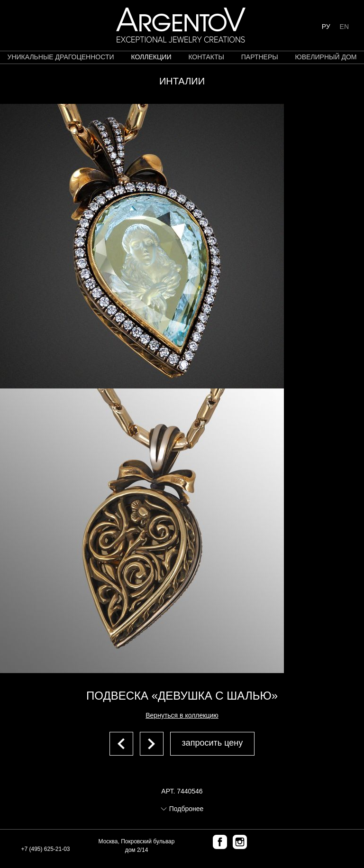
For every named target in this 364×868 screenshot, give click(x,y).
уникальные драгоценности (61, 57)
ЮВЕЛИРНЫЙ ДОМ (326, 57)
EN (344, 27)
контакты (206, 57)
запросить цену (213, 743)
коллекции (151, 57)
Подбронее (187, 809)
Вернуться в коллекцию (182, 715)
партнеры (260, 57)
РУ (326, 27)
